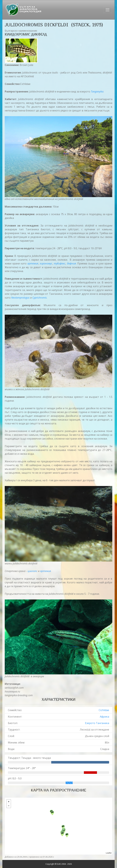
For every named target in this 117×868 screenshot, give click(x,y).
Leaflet (109, 853)
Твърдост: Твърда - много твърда (29, 758)
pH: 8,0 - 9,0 (15, 778)
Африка (104, 717)
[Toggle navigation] (108, 10)
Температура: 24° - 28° (22, 768)
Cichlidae (104, 710)
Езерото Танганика (97, 723)
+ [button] (9, 802)
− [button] (9, 806)
